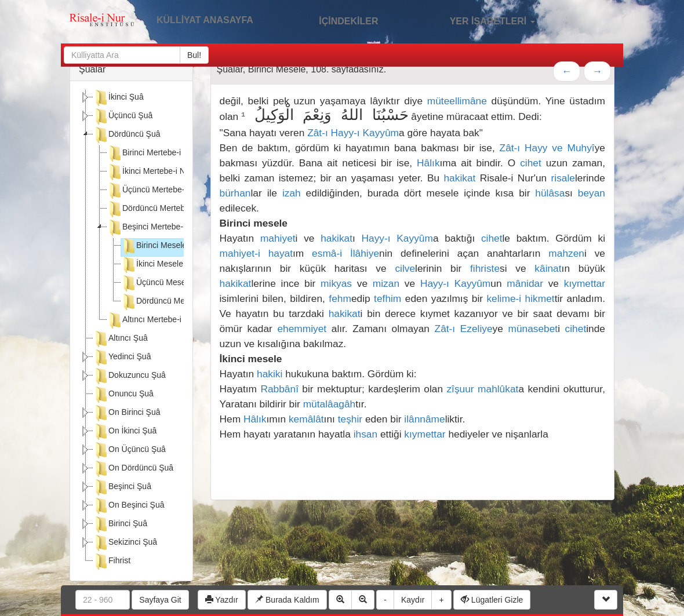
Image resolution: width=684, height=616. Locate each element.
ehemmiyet (302, 329)
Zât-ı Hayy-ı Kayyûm (353, 133)
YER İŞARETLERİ (480, 20)
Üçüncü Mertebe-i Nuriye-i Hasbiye (178, 191)
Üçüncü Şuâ (123, 116)
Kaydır (413, 600)
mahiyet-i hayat (256, 253)
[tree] (131, 331)
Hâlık (428, 163)
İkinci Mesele (152, 265)
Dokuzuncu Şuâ (130, 376)
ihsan (365, 434)
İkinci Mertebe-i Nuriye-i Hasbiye (173, 172)
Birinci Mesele (154, 246)
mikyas (336, 283)
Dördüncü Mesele (161, 302)
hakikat (459, 178)
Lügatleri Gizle (492, 600)
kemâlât (306, 419)
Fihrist (112, 562)
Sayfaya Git (160, 600)
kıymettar (585, 283)
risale (563, 178)
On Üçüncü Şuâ (130, 450)
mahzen (566, 253)
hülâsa (550, 193)
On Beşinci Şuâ (129, 506)
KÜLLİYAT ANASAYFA (205, 20)
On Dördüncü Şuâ (133, 469)
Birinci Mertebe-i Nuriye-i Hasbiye (175, 154)
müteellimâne (457, 101)
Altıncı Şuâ (121, 339)
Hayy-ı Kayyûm (397, 238)
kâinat (548, 268)
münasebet (533, 329)
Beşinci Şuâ (122, 487)
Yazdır (222, 600)
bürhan (235, 193)
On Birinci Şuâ (127, 413)
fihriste (485, 268)
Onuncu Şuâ (123, 395)
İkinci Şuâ (119, 98)
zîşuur (460, 389)
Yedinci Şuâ (122, 358)
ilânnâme (424, 419)
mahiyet (278, 238)
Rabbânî (279, 389)
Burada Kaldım (287, 600)
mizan (386, 283)
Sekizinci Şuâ (125, 543)
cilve (405, 268)
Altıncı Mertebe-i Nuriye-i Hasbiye (175, 320)
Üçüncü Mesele (157, 283)
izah (292, 193)
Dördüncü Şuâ (127, 135)
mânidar (525, 283)
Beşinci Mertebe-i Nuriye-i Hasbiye (177, 228)
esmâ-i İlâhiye (345, 253)
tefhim (388, 298)
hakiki (270, 374)
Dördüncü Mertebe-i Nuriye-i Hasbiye (181, 209)
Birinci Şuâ (120, 524)
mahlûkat (498, 389)
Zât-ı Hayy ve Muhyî (547, 148)
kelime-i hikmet (520, 298)
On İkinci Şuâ (125, 432)
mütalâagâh (330, 404)
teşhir (350, 419)
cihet (531, 163)
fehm (340, 298)
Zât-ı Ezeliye (464, 329)
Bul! (194, 55)
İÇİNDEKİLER (336, 20)
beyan (592, 193)
